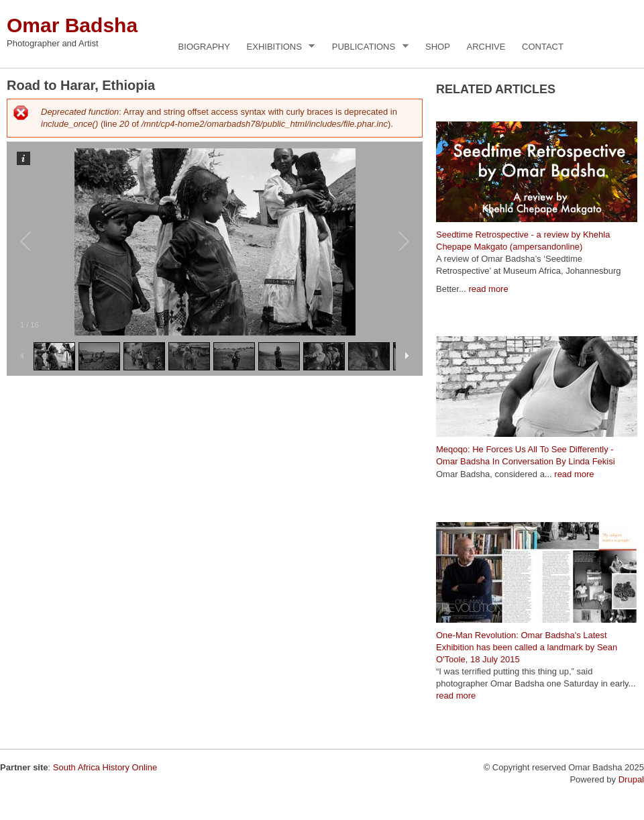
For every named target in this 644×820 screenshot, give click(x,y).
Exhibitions (277, 47)
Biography (204, 47)
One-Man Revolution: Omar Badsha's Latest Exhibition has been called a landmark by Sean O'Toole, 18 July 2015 (527, 647)
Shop (438, 47)
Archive (486, 47)
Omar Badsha (72, 25)
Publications (367, 47)
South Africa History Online (105, 767)
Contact (543, 47)
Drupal (631, 779)
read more (488, 289)
